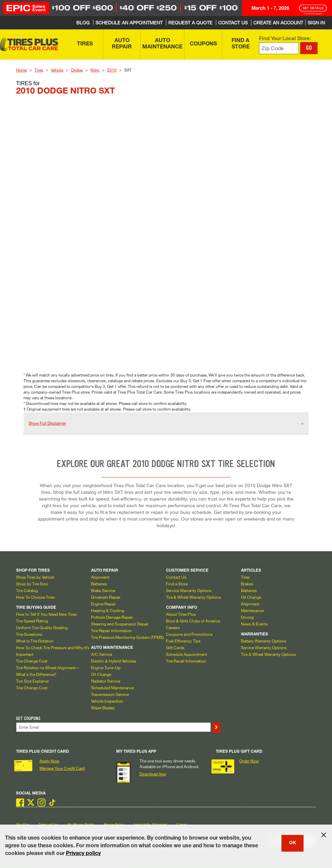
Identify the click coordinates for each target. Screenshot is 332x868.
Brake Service (103, 590)
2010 (112, 70)
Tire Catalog (27, 590)
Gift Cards (175, 647)
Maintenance (252, 610)
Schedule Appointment (187, 654)
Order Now (249, 761)
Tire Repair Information (111, 630)
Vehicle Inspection (107, 701)
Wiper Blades (103, 708)
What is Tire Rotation (35, 641)
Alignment (100, 577)
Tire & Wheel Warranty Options (193, 597)
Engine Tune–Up (106, 668)
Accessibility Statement (150, 824)
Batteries (99, 584)
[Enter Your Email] (113, 727)
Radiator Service (106, 681)
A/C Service (102, 654)
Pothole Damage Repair (112, 617)
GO (309, 48)
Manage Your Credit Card (62, 768)
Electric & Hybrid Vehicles (114, 661)
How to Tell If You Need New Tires (46, 614)
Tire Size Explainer (32, 681)
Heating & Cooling (108, 610)
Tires (39, 70)
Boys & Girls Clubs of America (193, 621)
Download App (153, 774)
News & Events (254, 624)
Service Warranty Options (189, 590)
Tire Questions (29, 634)
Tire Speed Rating (32, 621)
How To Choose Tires (35, 597)
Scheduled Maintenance (112, 688)
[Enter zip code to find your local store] (279, 48)
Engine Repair (103, 604)
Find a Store (177, 584)
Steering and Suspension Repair (120, 624)
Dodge (77, 70)
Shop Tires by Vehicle (35, 577)
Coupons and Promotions (189, 634)
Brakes (247, 584)
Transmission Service (110, 694)
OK (293, 843)
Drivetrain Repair (106, 597)
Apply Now (49, 761)
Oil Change (101, 674)
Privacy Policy (114, 824)
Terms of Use (48, 824)
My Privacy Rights (81, 824)
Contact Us (176, 577)
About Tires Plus (181, 614)
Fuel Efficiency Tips (183, 641)
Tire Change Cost (32, 661)
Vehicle (57, 70)
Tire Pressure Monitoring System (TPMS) (127, 637)
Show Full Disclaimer (47, 423)
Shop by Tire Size (32, 584)
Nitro (95, 70)
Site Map (23, 824)
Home (21, 70)
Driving (247, 617)
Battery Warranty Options (264, 641)
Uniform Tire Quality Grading (42, 627)
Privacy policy (83, 854)
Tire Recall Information (186, 661)
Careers (173, 627)
